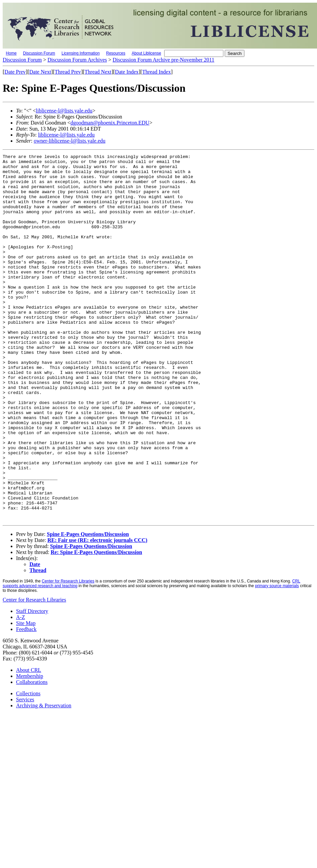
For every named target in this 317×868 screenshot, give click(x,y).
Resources (116, 53)
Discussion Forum (39, 53)
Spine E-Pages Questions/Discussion (88, 607)
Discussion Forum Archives (77, 60)
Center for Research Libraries (68, 654)
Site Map (26, 696)
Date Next (40, 72)
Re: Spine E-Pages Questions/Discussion (96, 625)
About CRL (29, 743)
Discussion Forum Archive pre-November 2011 (164, 60)
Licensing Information (81, 53)
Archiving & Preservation (44, 779)
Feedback (26, 702)
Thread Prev (68, 72)
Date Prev (15, 72)
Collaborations (32, 755)
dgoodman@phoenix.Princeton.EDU (110, 123)
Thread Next (98, 72)
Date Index (127, 72)
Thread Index (156, 72)
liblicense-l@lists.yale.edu (64, 111)
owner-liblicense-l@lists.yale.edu (70, 141)
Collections (28, 767)
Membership (30, 749)
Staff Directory (32, 684)
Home (11, 53)
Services (25, 773)
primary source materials (277, 659)
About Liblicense (146, 53)
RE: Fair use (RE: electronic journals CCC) (97, 613)
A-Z (21, 690)
